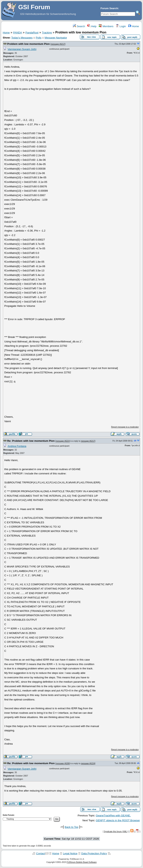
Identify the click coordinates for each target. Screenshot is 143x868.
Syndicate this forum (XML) (116, 832)
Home (134, 26)
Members (106, 26)
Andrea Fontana (17, 446)
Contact (41, 853)
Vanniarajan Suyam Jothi (22, 49)
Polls (39, 38)
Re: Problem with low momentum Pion (31, 441)
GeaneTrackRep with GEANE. (113, 815)
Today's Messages (22, 38)
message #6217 (58, 44)
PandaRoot (32, 33)
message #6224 (63, 441)
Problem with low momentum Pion (29, 44)
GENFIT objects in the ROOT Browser (118, 820)
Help (92, 26)
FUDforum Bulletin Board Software (82, 862)
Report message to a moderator (125, 427)
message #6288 (63, 763)
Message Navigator (56, 38)
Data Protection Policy (94, 853)
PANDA (17, 33)
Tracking (47, 33)
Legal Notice (70, 853)
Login (121, 26)
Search (79, 26)
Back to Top (71, 827)
